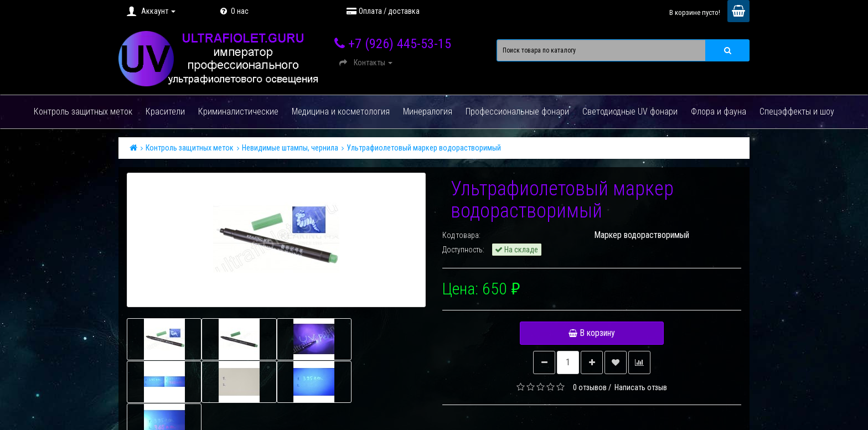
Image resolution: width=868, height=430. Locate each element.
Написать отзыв (641, 387)
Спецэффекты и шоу (797, 112)
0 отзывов (590, 387)
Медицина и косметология (341, 112)
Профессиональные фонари (517, 112)
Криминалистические (238, 112)
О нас (233, 11)
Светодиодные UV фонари (630, 112)
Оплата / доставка (383, 11)
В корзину (592, 333)
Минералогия (428, 112)
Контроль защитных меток (83, 112)
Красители (165, 112)
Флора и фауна (719, 112)
